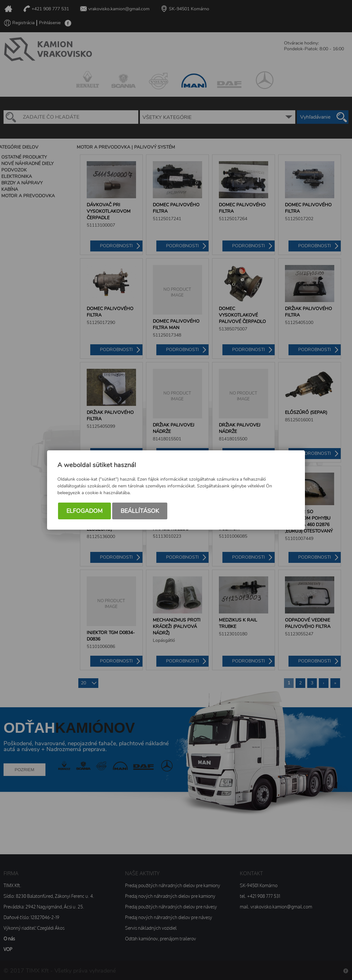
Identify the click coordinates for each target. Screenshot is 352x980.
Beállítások (140, 511)
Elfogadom (84, 511)
